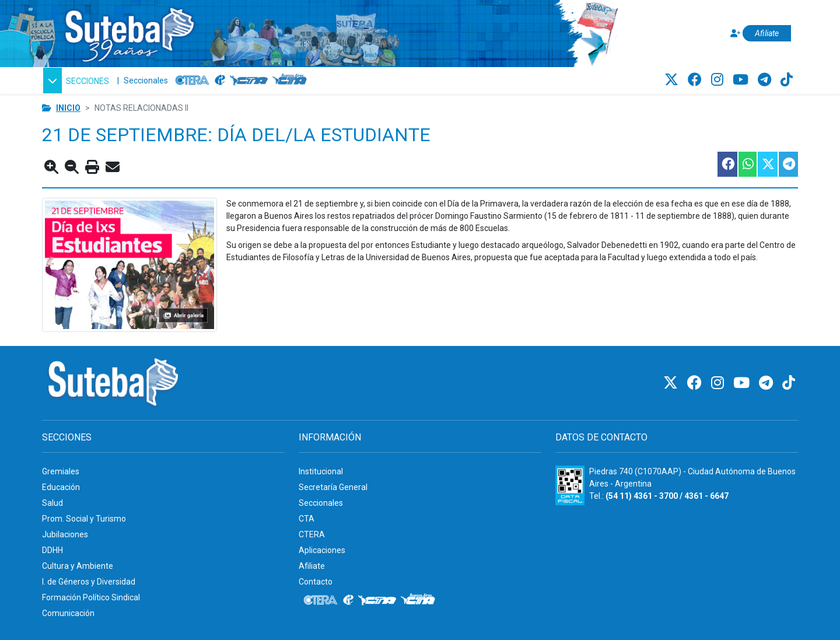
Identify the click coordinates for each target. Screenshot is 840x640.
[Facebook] (696, 80)
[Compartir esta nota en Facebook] (727, 164)
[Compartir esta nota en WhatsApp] (747, 164)
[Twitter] (673, 80)
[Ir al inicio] (129, 31)
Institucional (321, 471)
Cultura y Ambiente (78, 566)
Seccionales (146, 81)
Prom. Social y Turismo (84, 519)
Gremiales (61, 471)
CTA (307, 519)
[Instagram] (719, 80)
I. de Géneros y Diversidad (89, 582)
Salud (52, 503)
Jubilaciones (65, 534)
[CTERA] (192, 81)
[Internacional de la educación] (220, 81)
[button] (76, 81)
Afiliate (312, 566)
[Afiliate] (759, 34)
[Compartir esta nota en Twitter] (767, 164)
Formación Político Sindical (91, 597)
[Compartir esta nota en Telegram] (788, 164)
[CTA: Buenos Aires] (291, 81)
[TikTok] (787, 80)
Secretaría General (333, 487)
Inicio (68, 108)
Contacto (316, 582)
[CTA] (249, 81)
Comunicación (68, 613)
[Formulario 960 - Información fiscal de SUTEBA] (570, 485)
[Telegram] (766, 80)
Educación (61, 487)
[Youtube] (742, 80)
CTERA (312, 534)
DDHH (52, 550)
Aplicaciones (322, 550)
